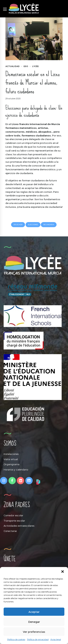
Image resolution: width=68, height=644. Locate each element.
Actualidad (13, 66)
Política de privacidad (38, 639)
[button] (63, 572)
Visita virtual (11, 459)
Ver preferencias (34, 632)
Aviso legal (56, 639)
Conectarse (10, 531)
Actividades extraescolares (19, 526)
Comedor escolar (13, 515)
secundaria (49, 225)
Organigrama (12, 464)
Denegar (34, 622)
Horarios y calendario (16, 470)
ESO (26, 66)
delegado (18, 225)
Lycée (35, 66)
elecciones (33, 225)
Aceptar (34, 612)
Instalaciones (11, 454)
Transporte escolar (14, 521)
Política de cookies (16, 639)
